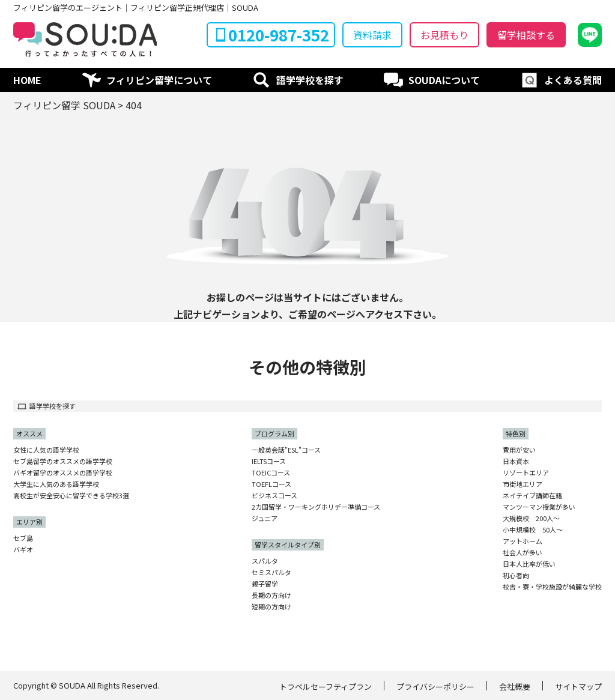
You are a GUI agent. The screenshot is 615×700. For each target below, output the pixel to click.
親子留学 (265, 584)
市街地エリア (523, 484)
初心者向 (516, 575)
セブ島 (23, 538)
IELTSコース (269, 461)
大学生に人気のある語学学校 (56, 484)
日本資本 (516, 461)
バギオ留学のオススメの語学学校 (63, 473)
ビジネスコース (274, 496)
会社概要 (515, 686)
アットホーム (523, 541)
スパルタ (265, 561)
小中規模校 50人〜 (533, 530)
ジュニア (265, 518)
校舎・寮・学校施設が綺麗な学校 (552, 587)
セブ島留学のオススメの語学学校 (63, 461)
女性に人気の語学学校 (46, 450)
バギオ (23, 550)
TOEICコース (271, 473)
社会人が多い (523, 553)
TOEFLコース (271, 484)
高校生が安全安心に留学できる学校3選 (71, 496)
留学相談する (526, 35)
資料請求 (372, 35)
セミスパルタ (271, 572)
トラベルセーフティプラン (326, 686)
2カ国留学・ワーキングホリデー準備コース (316, 507)
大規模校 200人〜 (531, 518)
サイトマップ (578, 686)
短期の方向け (271, 607)
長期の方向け (271, 595)
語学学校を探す (310, 80)
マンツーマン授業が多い (539, 507)
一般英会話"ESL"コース (286, 450)
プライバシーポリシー (435, 686)
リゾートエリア (526, 473)
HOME (27, 80)
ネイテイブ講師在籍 (532, 496)
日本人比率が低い (529, 564)
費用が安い (519, 450)
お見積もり (444, 35)
